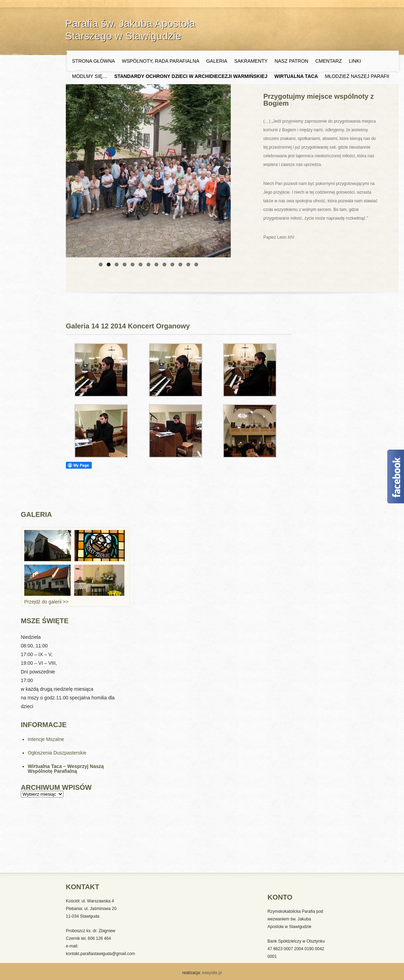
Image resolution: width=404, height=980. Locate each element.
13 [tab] (196, 264)
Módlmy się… (90, 76)
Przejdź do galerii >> (46, 602)
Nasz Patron (291, 61)
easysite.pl (211, 973)
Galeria (217, 61)
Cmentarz (329, 61)
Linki (355, 61)
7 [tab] (148, 264)
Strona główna (94, 61)
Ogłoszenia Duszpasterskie (57, 753)
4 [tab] (125, 264)
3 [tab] (117, 264)
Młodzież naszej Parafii (357, 76)
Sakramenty (251, 61)
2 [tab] (109, 264)
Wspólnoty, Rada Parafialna (161, 61)
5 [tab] (133, 264)
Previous (74, 171)
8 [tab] (156, 264)
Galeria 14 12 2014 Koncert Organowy (128, 326)
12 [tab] (188, 264)
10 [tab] (172, 264)
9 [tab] (164, 264)
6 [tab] (140, 264)
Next (223, 171)
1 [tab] (101, 264)
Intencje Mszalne (46, 739)
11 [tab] (180, 264)
